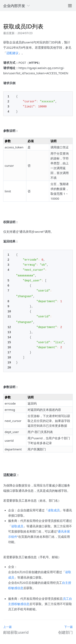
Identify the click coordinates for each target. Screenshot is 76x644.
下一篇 (69, 622)
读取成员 (54, 505)
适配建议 (12, 53)
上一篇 (7, 622)
